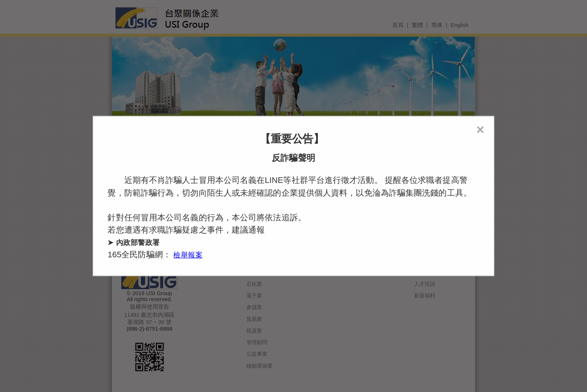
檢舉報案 (188, 255)
